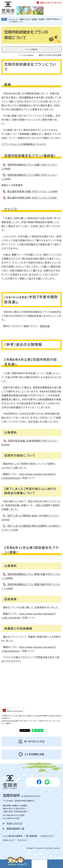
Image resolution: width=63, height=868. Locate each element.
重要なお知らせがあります (51, 3)
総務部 (34, 19)
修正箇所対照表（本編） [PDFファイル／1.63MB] (33, 192)
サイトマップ (22, 840)
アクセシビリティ (47, 836)
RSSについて (8, 840)
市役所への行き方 (14, 823)
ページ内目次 (32, 49)
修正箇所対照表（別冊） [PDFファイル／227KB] (32, 198)
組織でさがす (25, 19)
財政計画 (45, 326)
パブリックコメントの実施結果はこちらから (24, 144)
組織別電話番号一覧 (15, 829)
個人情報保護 (31, 836)
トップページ (13, 19)
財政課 (42, 19)
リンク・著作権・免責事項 (13, 836)
